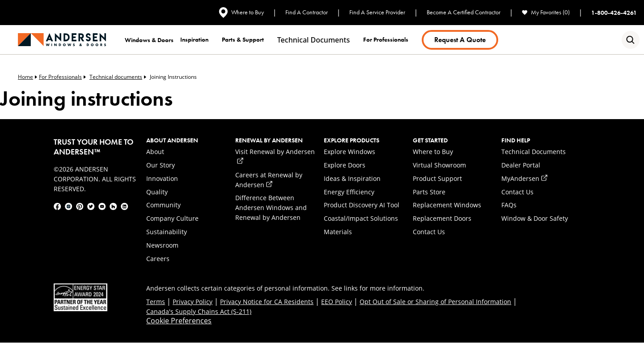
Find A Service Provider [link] (377, 12)
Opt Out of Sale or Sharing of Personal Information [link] (435, 302)
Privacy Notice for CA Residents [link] (267, 302)
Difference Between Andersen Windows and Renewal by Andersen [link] (271, 208)
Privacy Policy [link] (193, 302)
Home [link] (28, 77)
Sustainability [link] (167, 232)
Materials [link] (338, 232)
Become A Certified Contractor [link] (464, 12)
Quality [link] (157, 192)
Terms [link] (156, 302)
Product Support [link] (437, 178)
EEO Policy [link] (337, 302)
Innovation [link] (162, 178)
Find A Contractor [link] (307, 12)
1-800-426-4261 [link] (614, 13)
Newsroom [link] (162, 245)
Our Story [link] (161, 165)
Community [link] (163, 205)
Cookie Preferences (179, 321)
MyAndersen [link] (524, 178)
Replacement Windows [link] (447, 205)
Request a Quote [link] (460, 40)
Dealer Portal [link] (521, 165)
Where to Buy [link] (241, 13)
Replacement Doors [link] (442, 218)
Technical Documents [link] (534, 152)
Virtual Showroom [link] (439, 165)
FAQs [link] (509, 205)
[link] (62, 40)
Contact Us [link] (429, 232)
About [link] (155, 152)
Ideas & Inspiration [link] (352, 178)
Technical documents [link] (314, 40)
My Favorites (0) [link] (546, 12)
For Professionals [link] (62, 77)
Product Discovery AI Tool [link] (362, 205)
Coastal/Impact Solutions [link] (361, 218)
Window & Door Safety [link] (535, 218)
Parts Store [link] (429, 192)
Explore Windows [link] (350, 152)
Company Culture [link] (172, 218)
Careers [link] (158, 259)
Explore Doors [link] (345, 165)
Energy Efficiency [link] (349, 192)
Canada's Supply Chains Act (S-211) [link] (199, 311)
